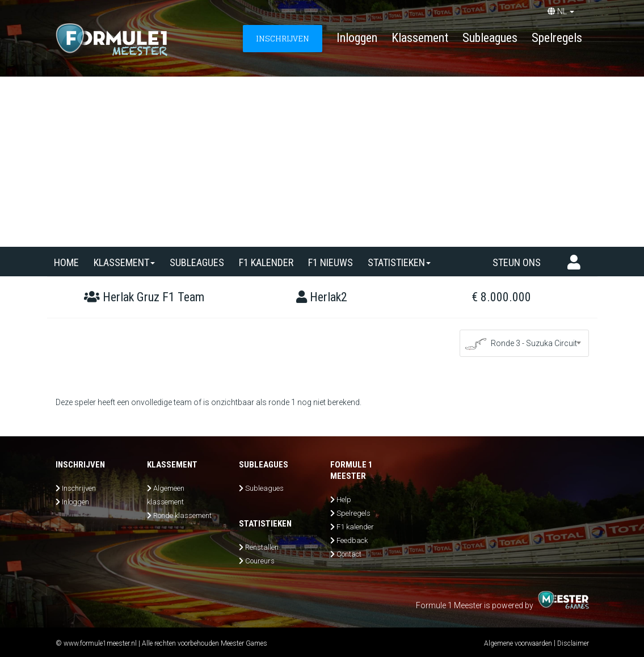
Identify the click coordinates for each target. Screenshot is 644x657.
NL (561, 11)
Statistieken (399, 262)
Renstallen (262, 547)
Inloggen (357, 38)
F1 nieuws (331, 262)
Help (344, 500)
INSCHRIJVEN (283, 38)
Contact (349, 554)
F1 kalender (266, 262)
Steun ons (517, 262)
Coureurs (260, 561)
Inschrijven (79, 488)
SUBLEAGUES (197, 262)
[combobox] (524, 343)
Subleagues (490, 38)
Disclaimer (573, 643)
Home (66, 262)
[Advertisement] (322, 162)
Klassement (420, 38)
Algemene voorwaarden (518, 643)
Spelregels (557, 38)
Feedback (352, 540)
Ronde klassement (182, 515)
